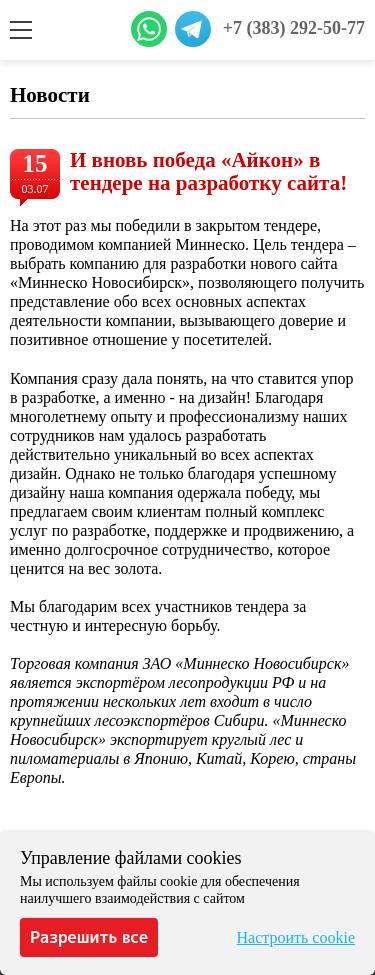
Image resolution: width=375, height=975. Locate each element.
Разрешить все (89, 937)
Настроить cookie (296, 937)
